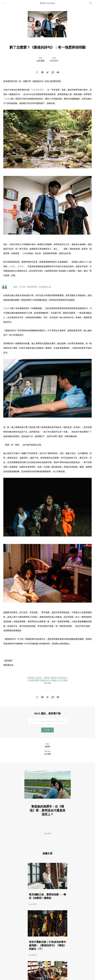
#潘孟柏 (53, 678)
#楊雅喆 (55, 680)
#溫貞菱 (47, 683)
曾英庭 (6, 308)
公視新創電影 (37, 90)
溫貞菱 (8, 99)
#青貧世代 (62, 678)
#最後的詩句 (45, 680)
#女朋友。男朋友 (42, 678)
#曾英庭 (31, 678)
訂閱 (47, 730)
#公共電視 (63, 680)
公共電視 (41, 61)
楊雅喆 (87, 262)
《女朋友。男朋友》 (16, 266)
